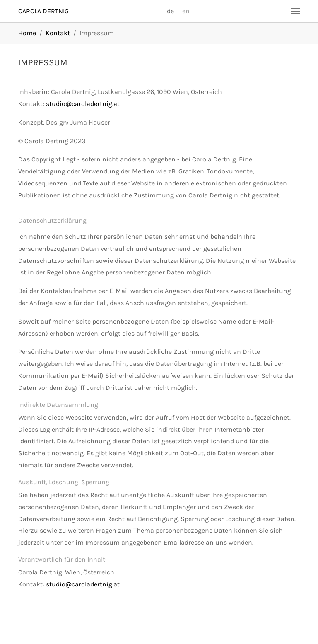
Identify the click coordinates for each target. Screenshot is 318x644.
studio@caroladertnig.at (83, 104)
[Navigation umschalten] (295, 11)
